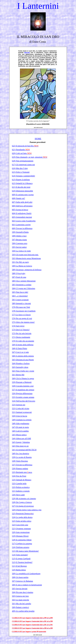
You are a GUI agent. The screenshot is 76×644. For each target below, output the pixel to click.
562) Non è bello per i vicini (23, 371)
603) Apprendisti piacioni (22, 217)
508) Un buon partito (20, 577)
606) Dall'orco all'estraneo (22, 206)
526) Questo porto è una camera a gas (27, 510)
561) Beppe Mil (18, 375)
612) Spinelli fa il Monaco (22, 183)
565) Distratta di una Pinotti (23, 360)
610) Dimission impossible (23, 191)
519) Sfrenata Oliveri (20, 536)
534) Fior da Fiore (19, 476)
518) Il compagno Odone (22, 540)
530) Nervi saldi (18, 495)
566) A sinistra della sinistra (23, 356)
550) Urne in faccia (20, 416)
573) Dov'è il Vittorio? (21, 330)
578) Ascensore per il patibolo (24, 311)
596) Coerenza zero (20, 243)
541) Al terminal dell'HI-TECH (24, 450)
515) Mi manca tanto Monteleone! (25, 551)
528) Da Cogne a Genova (22, 502)
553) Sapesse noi (19, 405)
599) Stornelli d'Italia (20, 232)
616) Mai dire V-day (20, 168)
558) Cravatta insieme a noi (23, 386)
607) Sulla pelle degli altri (22, 202)
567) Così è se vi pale (20, 352)
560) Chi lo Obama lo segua (23, 378)
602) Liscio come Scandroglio (24, 221)
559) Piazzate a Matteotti (22, 382)
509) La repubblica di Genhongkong (26, 574)
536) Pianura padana (20, 468)
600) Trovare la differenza (22, 228)
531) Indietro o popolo (21, 491)
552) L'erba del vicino (21, 408)
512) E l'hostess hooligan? (22, 562)
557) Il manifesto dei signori (23, 390)
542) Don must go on (20, 446)
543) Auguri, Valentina (21, 442)
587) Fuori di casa (19, 277)
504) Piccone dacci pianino (23, 592)
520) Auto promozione (21, 532)
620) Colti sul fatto (22, 153)
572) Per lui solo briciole (22, 333)
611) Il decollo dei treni (21, 187)
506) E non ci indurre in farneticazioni (27, 585)
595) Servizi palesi (19, 247)
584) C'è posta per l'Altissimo (24, 288)
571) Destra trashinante (21, 337)
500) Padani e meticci (20, 607)
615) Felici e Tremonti (21, 172)
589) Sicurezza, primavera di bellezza (27, 270)
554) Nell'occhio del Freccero (24, 401)
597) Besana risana (19, 240)
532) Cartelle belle (19, 483)
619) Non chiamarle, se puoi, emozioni (30, 157)
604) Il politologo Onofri (22, 213)
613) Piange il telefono (21, 180)
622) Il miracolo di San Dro (25, 146)
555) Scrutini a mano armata (23, 397)
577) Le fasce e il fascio (21, 315)
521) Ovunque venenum (21, 529)
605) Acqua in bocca (20, 210)
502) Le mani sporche (21, 600)
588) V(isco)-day (19, 273)
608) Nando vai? (18, 198)
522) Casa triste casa (20, 525)
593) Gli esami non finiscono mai (25, 255)
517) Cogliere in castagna (22, 544)
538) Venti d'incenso (20, 461)
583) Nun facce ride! (20, 292)
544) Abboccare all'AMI (22, 438)
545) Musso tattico (19, 435)
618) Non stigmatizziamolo (23, 161)
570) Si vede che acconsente (23, 341)
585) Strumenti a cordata (22, 285)
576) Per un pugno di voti (22, 318)
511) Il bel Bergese (19, 566)
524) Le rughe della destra (22, 517)
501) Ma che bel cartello (22, 604)
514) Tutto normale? (20, 555)
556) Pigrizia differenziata (22, 393)
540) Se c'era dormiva (21, 453)
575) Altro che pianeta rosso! (23, 322)
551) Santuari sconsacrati (22, 412)
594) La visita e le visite (21, 251)
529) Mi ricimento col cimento (24, 498)
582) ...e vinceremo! (20, 296)
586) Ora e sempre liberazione (24, 281)
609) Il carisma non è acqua (23, 195)
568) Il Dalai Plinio (20, 348)
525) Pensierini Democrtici (23, 513)
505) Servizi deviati (20, 589)
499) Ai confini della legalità (23, 611)
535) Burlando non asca (22, 472)
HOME (38, 139)
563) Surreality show (20, 367)
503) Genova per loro (20, 596)
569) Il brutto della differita (23, 345)
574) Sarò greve (18, 326)
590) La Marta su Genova (22, 266)
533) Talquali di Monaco (22, 480)
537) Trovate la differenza (22, 465)
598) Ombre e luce (19, 236)
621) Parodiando (21, 150)
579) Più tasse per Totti (21, 307)
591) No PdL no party (21, 262)
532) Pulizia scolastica (21, 487)
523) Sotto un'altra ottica (22, 521)
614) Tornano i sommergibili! (24, 176)
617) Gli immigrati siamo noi (23, 165)
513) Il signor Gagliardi (21, 559)
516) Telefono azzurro (21, 547)
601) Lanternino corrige (21, 225)
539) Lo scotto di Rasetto (22, 457)
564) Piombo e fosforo (21, 363)
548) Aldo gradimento (21, 423)
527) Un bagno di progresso (23, 506)
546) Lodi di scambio (20, 431)
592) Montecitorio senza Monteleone (26, 258)
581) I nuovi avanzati (20, 300)
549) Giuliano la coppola (22, 420)
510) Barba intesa (19, 570)
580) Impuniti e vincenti (21, 303)
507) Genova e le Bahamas (23, 581)
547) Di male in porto (20, 427)
